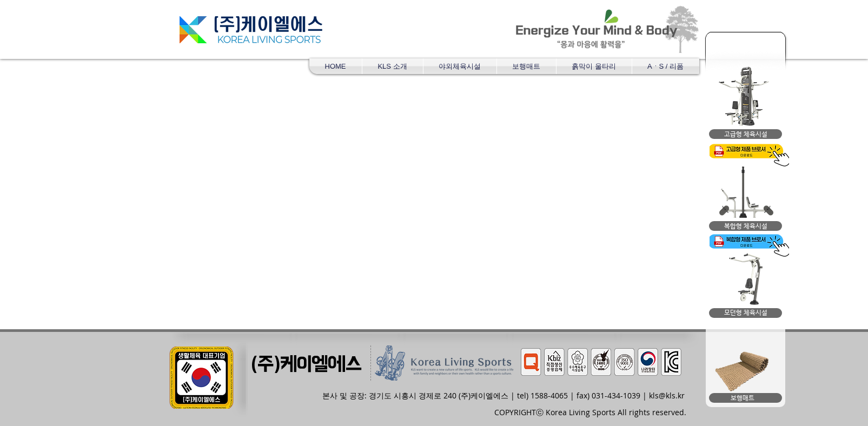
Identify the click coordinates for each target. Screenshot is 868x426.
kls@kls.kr (667, 395)
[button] (460, 66)
